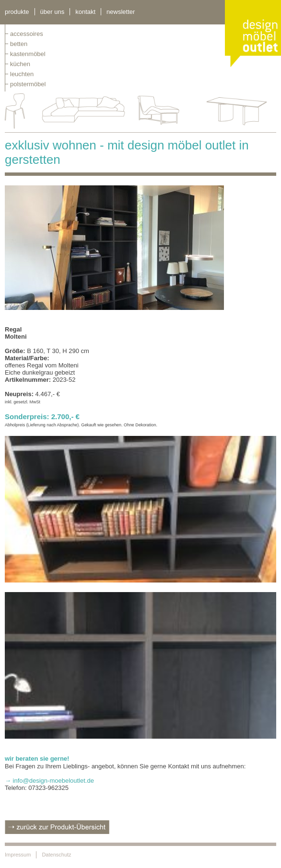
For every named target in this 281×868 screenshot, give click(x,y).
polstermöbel (28, 84)
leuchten (22, 74)
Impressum (18, 855)
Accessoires (27, 34)
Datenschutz (56, 855)
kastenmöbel (28, 54)
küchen (20, 64)
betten (19, 44)
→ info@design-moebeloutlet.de (49, 781)
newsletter (121, 12)
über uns (53, 12)
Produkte (17, 12)
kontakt (85, 12)
